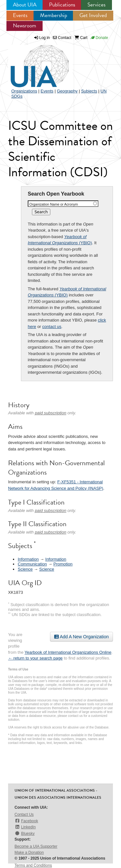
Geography (67, 91)
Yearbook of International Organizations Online (68, 652)
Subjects (89, 91)
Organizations (24, 91)
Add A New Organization (81, 637)
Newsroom (25, 26)
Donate (99, 38)
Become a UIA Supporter (36, 846)
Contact (62, 38)
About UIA (25, 5)
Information (28, 559)
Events (20, 15)
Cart (81, 38)
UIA (32, 63)
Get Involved (93, 15)
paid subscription (51, 413)
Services (96, 5)
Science (25, 569)
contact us (52, 327)
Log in (45, 38)
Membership (54, 15)
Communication (32, 564)
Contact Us (24, 815)
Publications (62, 5)
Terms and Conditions (33, 865)
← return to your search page (35, 658)
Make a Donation (29, 853)
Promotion (63, 564)
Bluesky (25, 833)
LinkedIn (25, 827)
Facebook (26, 821)
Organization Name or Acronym (54, 204)
